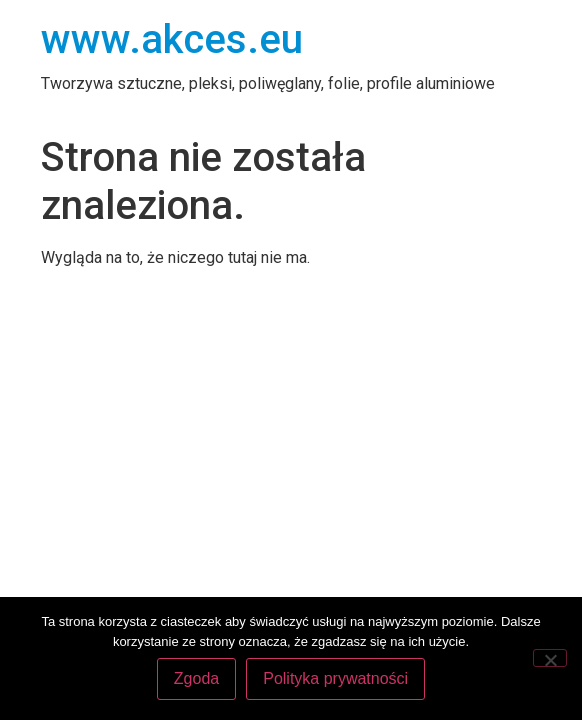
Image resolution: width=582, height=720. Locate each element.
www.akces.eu (172, 39)
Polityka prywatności (335, 678)
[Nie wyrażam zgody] (550, 658)
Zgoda (196, 678)
